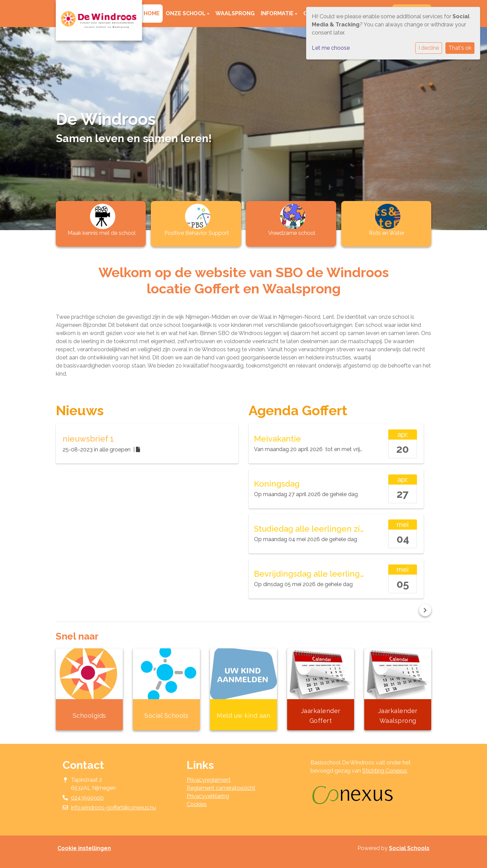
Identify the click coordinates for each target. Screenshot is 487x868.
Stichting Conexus (385, 771)
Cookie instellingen (84, 848)
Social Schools (409, 848)
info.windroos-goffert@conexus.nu (113, 808)
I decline (429, 48)
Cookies (197, 804)
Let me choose (331, 48)
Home (152, 13)
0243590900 (87, 798)
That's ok (460, 48)
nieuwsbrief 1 (88, 439)
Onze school (186, 13)
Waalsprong (235, 13)
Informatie (278, 13)
